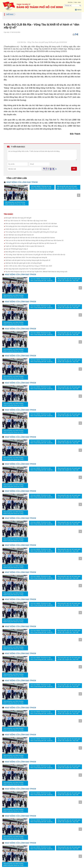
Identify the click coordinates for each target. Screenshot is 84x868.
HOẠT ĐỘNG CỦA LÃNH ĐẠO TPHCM (22, 182)
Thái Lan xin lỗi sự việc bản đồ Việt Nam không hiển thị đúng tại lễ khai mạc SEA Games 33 (34, 240)
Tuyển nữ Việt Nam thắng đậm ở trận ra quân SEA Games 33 (25, 246)
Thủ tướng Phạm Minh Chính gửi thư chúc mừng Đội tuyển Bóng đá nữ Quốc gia (31, 232)
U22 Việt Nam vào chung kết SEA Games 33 (19, 235)
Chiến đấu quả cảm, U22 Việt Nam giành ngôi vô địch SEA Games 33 (27, 229)
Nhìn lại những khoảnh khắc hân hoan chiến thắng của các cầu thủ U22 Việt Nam (31, 223)
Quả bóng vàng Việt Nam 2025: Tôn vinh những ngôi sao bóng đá (26, 257)
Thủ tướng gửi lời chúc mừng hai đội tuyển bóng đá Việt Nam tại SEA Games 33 (31, 243)
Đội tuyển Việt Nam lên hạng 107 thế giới (18, 218)
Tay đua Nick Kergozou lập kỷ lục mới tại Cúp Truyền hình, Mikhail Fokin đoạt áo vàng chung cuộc (36, 272)
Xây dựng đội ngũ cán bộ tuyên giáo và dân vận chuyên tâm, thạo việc (68, 187)
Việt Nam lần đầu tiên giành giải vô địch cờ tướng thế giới (23, 263)
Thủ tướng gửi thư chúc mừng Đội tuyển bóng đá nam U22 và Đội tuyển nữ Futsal (31, 226)
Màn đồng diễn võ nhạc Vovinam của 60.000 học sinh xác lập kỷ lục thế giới (29, 252)
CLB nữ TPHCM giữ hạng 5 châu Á (17, 249)
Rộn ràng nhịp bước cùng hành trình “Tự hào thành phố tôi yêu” (26, 269)
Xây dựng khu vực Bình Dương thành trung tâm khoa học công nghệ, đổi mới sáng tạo (15, 203)
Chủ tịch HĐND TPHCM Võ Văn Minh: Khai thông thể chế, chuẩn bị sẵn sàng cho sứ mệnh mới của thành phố (42, 187)
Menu (78, 10)
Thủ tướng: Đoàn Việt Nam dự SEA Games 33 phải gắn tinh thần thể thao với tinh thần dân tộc (35, 255)
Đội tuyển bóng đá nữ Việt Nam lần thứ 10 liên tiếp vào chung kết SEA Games (30, 238)
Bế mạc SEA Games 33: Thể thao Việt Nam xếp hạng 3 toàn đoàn (26, 221)
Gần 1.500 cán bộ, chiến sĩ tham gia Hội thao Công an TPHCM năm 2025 (29, 266)
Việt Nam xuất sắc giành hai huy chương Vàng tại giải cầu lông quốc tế (28, 260)
